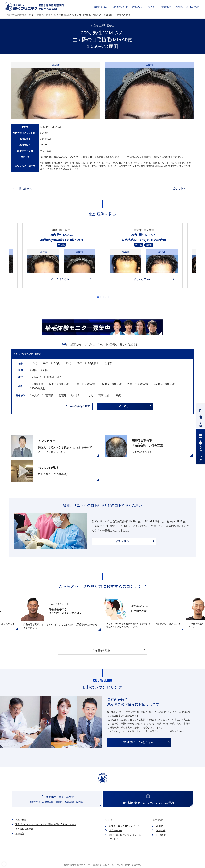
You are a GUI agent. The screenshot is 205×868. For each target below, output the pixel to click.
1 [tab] (98, 297)
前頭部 (61, 395)
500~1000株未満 (58, 384)
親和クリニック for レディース (124, 826)
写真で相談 (21, 820)
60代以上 (92, 363)
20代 (44, 363)
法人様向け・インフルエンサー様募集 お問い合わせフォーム (46, 824)
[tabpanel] (144, 258)
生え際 (34, 395)
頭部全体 (103, 395)
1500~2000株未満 (110, 384)
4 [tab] (108, 297)
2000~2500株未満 (136, 384)
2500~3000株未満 (163, 384)
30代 (55, 363)
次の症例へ (180, 189)
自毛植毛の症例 (120, 7)
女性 (44, 370)
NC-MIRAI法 (53, 377)
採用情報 (20, 834)
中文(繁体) (161, 835)
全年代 (107, 363)
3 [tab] (104, 297)
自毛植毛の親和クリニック (17, 15)
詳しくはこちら (60, 279)
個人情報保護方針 (24, 829)
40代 (67, 363)
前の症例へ (25, 189)
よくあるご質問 (193, 7)
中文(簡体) (161, 831)
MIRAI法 (35, 377)
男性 (33, 370)
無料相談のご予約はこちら (138, 742)
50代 (78, 363)
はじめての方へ (102, 7)
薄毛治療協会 (116, 831)
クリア (80, 406)
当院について (166, 7)
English (159, 826)
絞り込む (124, 406)
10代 (33, 363)
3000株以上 (37, 388)
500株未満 (36, 384)
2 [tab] (101, 297)
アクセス (179, 7)
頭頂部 (47, 395)
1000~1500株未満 (83, 384)
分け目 (75, 395)
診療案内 (153, 7)
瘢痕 (117, 395)
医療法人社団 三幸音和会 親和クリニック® (98, 865)
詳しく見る (123, 541)
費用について (138, 7)
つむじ (88, 395)
